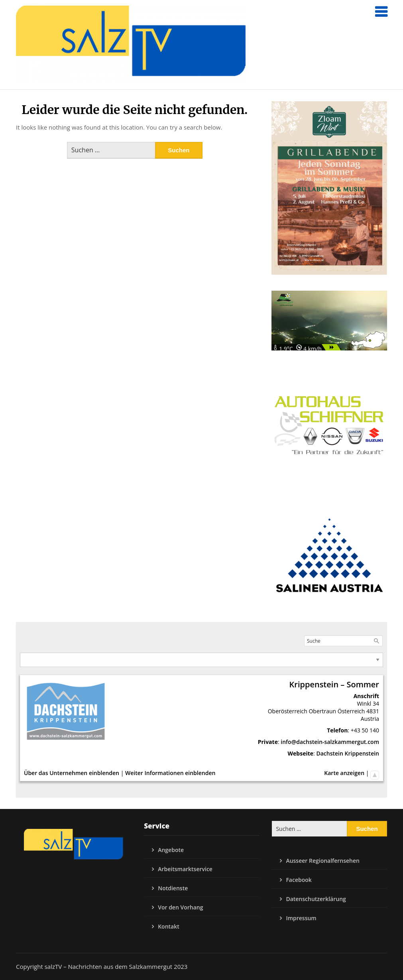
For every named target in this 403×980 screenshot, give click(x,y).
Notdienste (173, 888)
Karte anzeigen (344, 773)
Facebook (299, 880)
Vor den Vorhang (180, 907)
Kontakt (169, 926)
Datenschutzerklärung (316, 899)
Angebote (171, 850)
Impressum (301, 918)
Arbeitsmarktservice (185, 869)
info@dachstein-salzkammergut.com (330, 742)
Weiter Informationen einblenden (170, 773)
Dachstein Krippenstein (348, 753)
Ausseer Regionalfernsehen (323, 861)
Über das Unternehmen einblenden (72, 773)
